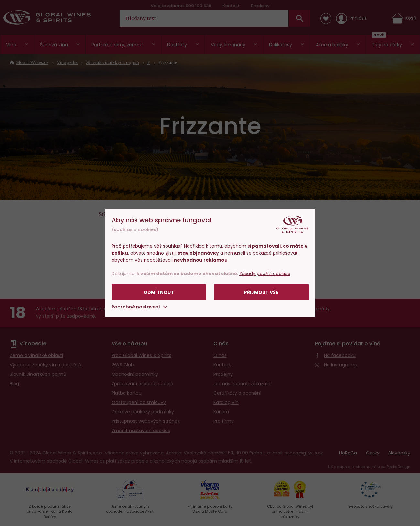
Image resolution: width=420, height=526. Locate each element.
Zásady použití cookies (265, 274)
